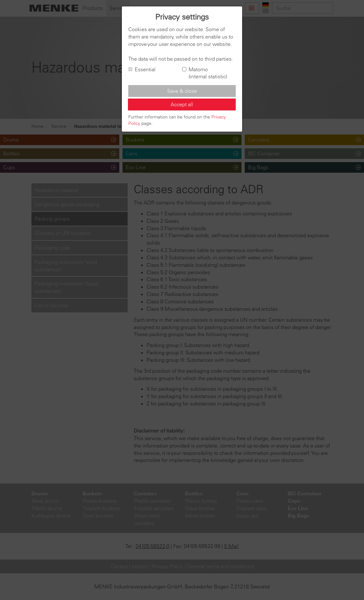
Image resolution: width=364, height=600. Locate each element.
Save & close (182, 91)
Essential (142, 69)
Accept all (182, 104)
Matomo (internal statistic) (205, 73)
